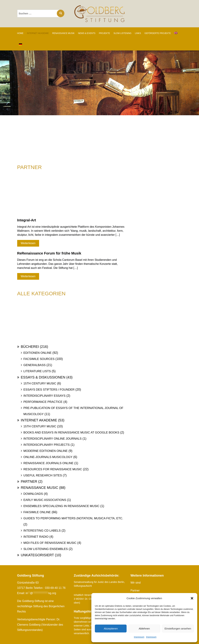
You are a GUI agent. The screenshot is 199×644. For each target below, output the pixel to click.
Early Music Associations (45, 500)
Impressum (139, 637)
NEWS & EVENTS (87, 33)
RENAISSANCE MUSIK (63, 33)
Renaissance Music (40, 488)
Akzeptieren (111, 628)
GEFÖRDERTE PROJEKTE (158, 33)
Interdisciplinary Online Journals (53, 439)
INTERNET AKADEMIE (38, 33)
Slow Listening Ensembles (46, 549)
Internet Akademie (39, 420)
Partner (29, 481)
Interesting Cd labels (42, 531)
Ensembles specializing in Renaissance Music (62, 506)
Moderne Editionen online (46, 451)
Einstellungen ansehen (178, 628)
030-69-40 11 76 (55, 588)
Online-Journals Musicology (48, 457)
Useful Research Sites (43, 475)
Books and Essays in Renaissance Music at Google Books (71, 433)
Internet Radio (36, 537)
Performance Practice (43, 402)
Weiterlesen (28, 243)
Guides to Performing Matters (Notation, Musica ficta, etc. (73, 518)
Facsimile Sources (39, 359)
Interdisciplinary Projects (47, 445)
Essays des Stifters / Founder (49, 390)
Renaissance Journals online (48, 463)
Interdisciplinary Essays (45, 396)
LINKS (138, 33)
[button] (192, 598)
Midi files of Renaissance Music (50, 543)
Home (20, 33)
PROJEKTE (104, 33)
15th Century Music (40, 383)
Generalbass (35, 365)
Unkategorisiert (37, 555)
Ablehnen (144, 628)
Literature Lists (37, 371)
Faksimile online (37, 512)
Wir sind (136, 583)
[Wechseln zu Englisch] (176, 33)
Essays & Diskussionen (43, 377)
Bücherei (30, 347)
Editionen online (38, 353)
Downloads (33, 494)
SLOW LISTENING (122, 33)
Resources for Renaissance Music (53, 469)
